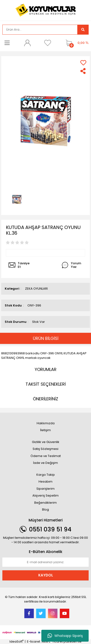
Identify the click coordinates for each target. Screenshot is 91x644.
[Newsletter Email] (45, 562)
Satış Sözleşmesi (45, 449)
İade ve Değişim (45, 463)
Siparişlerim (45, 489)
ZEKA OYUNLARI (36, 289)
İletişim (45, 430)
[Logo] (46, 10)
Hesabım (45, 482)
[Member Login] (27, 43)
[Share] (83, 71)
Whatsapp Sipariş (65, 636)
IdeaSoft (16, 642)
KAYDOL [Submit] (46, 575)
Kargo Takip (46, 475)
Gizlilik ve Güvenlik (46, 442)
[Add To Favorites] (83, 63)
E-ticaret (34, 642)
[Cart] (76, 43)
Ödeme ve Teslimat (46, 456)
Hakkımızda (46, 423)
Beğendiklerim (45, 503)
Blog (45, 509)
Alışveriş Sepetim (45, 496)
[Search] (40, 30)
